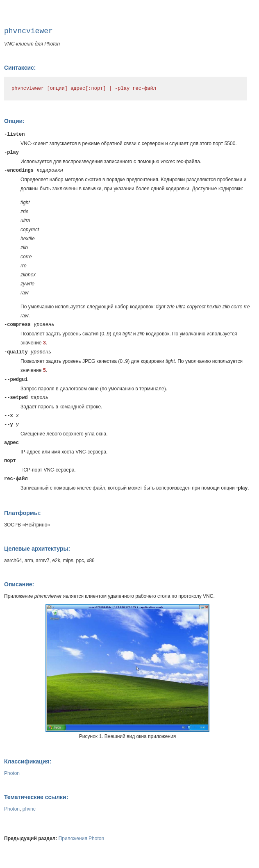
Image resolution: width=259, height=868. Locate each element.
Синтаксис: (20, 68)
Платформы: (23, 513)
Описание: (19, 584)
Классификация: (28, 761)
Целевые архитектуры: (37, 549)
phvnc (29, 809)
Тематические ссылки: (36, 797)
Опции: (14, 121)
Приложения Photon (82, 838)
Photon (12, 773)
